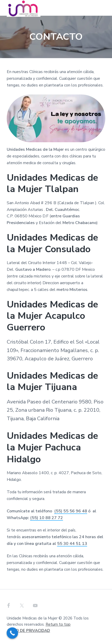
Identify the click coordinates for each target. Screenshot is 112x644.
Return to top (58, 624)
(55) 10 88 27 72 (47, 518)
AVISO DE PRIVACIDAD (28, 631)
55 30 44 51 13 (72, 544)
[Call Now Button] (12, 633)
